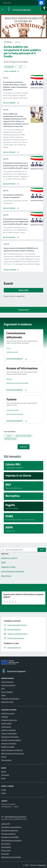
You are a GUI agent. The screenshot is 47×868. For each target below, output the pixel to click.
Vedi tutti (24, 447)
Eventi (4, 793)
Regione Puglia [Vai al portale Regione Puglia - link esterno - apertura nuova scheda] (7, 3)
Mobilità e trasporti (8, 747)
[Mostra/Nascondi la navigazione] (3, 10)
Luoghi (4, 790)
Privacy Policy (6, 850)
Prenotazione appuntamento (11, 827)
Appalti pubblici (6, 723)
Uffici (3, 689)
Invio (42, 550)
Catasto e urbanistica (9, 730)
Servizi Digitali (6, 847)
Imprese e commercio (9, 743)
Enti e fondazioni (7, 692)
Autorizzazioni (6, 727)
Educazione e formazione (10, 737)
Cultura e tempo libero (9, 733)
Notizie (4, 772)
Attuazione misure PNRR (10, 837)
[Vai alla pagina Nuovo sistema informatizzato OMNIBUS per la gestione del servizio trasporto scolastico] (12, 269)
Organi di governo (7, 682)
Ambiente (5, 717)
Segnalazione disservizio (10, 830)
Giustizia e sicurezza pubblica (11, 740)
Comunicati (5, 775)
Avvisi (3, 778)
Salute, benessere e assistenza (12, 750)
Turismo (4, 757)
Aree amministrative (8, 685)
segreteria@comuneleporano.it (16, 817)
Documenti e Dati (7, 702)
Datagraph (42, 865)
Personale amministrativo (10, 699)
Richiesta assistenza (8, 834)
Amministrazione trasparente (11, 840)
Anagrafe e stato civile (9, 720)
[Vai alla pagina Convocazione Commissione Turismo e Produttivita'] (10, 207)
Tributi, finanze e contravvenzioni (13, 753)
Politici (4, 695)
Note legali (5, 854)
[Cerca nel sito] (41, 10)
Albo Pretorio (6, 844)
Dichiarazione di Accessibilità (11, 857)
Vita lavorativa (6, 760)
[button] (44, 8)
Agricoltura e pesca (8, 713)
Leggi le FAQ (6, 824)
